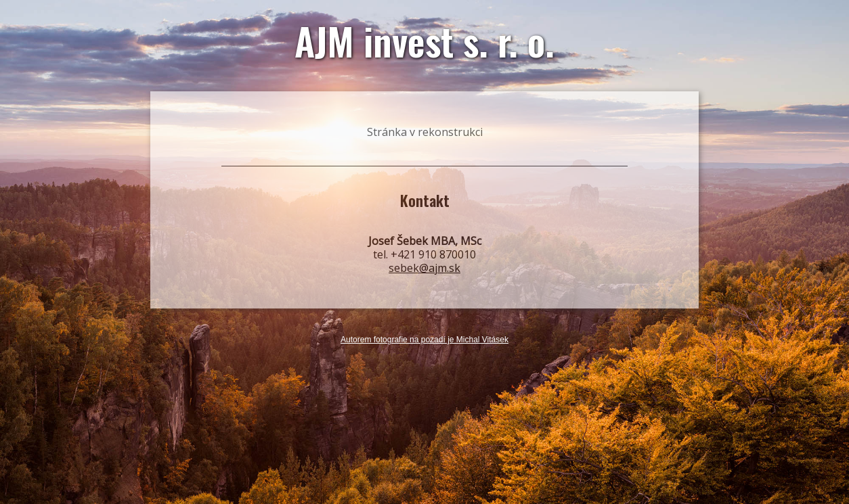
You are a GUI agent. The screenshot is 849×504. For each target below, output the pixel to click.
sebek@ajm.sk (424, 268)
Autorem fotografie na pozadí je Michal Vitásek (424, 340)
